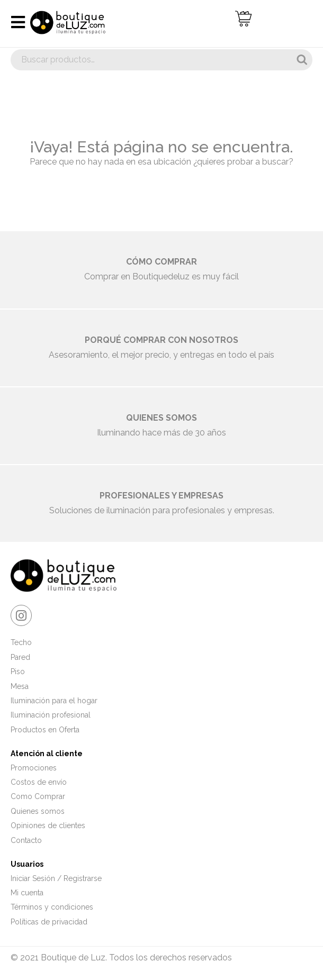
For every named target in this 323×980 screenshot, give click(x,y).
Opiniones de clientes (48, 825)
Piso (18, 672)
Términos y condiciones (52, 907)
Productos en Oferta (45, 730)
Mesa (20, 686)
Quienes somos (38, 811)
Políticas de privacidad (49, 922)
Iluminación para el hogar (54, 701)
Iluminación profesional (51, 715)
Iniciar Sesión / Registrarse (56, 878)
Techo (21, 642)
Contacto (26, 840)
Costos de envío (39, 782)
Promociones (34, 768)
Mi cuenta (27, 893)
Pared (20, 657)
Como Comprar (38, 796)
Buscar (302, 60)
